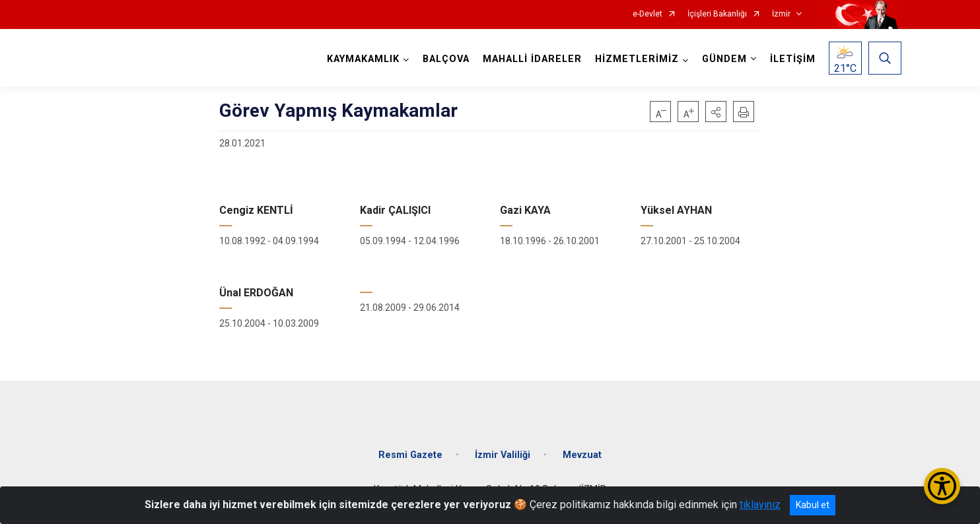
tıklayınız (760, 505)
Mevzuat (582, 455)
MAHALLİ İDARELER (532, 59)
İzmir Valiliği (503, 455)
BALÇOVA (446, 59)
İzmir (781, 14)
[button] (716, 112)
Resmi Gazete (410, 455)
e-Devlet (647, 14)
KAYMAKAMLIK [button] (363, 59)
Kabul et (813, 505)
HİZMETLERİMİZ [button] (637, 59)
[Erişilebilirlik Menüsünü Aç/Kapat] (942, 486)
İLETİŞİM (793, 59)
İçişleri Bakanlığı (717, 14)
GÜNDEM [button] (724, 59)
